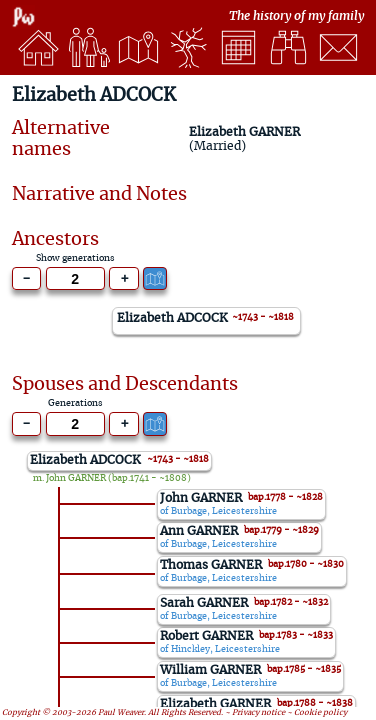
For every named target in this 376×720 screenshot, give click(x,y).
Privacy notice (258, 713)
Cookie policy (320, 713)
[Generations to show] (75, 279)
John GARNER (76, 478)
